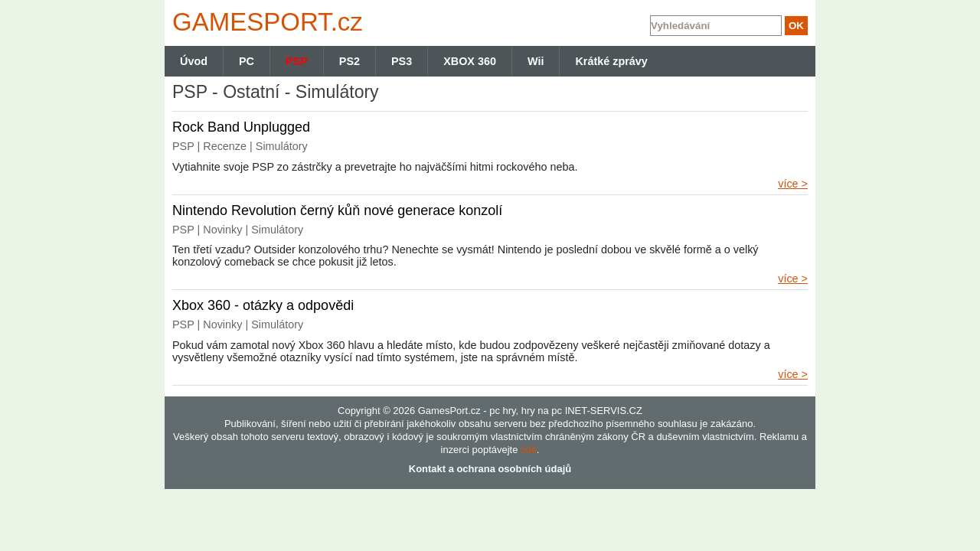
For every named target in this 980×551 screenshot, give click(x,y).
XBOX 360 (470, 61)
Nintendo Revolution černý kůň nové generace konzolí (337, 210)
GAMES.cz (264, 22)
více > (793, 184)
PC (247, 61)
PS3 (402, 61)
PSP (297, 61)
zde (529, 450)
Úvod (194, 61)
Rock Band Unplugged (241, 127)
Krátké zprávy (611, 61)
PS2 (350, 61)
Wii (536, 61)
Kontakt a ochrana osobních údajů (490, 469)
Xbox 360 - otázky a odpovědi (263, 305)
